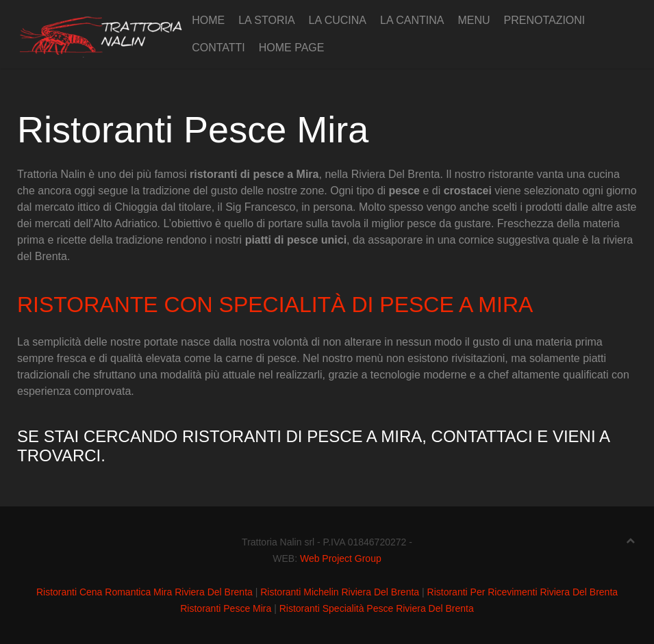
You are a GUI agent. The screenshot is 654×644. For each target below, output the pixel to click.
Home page (292, 48)
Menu (474, 20)
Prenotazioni (544, 20)
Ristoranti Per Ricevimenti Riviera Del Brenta (523, 592)
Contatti (218, 48)
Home (208, 20)
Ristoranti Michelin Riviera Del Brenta (340, 592)
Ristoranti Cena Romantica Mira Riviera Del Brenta (144, 592)
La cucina (338, 20)
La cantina (412, 20)
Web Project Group (341, 558)
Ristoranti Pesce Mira (226, 608)
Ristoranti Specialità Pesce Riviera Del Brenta (377, 608)
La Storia (266, 20)
